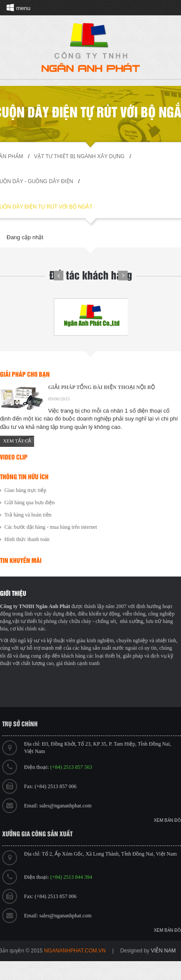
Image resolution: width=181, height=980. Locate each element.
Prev (59, 276)
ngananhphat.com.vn (75, 951)
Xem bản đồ (167, 820)
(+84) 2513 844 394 (71, 877)
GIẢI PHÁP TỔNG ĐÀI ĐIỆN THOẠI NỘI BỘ (101, 387)
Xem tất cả (17, 441)
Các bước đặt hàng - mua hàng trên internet (51, 527)
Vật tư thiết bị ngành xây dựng (79, 156)
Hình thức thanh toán (27, 539)
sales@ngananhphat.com (65, 806)
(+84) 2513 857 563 (71, 767)
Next (123, 276)
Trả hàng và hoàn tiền (28, 515)
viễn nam (163, 951)
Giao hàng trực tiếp (25, 490)
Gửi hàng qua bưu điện (30, 502)
